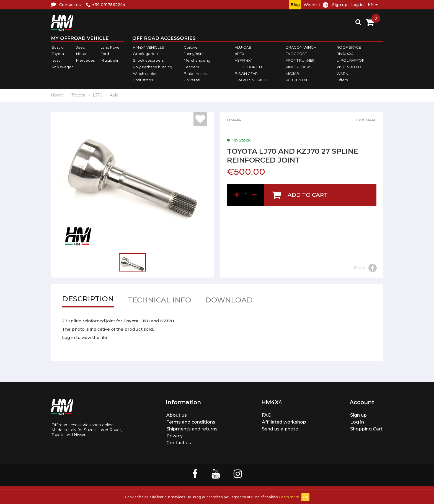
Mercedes (85, 60)
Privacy (175, 436)
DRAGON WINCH (301, 47)
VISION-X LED (349, 67)
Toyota (58, 54)
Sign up (340, 5)
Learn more (289, 497)
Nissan (82, 54)
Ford (105, 54)
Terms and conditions (191, 422)
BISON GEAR (246, 74)
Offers (342, 80)
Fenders (191, 67)
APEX (240, 54)
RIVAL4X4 (345, 54)
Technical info (159, 301)
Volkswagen (63, 67)
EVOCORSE (296, 54)
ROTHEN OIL (297, 80)
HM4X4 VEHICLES (148, 47)
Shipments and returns (192, 429)
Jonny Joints (195, 54)
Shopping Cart (366, 429)
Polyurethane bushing (153, 67)
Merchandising (197, 60)
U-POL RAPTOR (351, 60)
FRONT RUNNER (300, 60)
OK (305, 497)
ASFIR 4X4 (244, 60)
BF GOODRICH (248, 67)
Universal (192, 80)
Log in (357, 5)
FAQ (267, 415)
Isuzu (56, 60)
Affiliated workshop (284, 422)
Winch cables (145, 74)
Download (229, 301)
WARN (342, 74)
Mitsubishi (109, 60)
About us (177, 415)
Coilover (191, 47)
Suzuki (58, 47)
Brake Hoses (195, 74)
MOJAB (292, 74)
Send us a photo (280, 429)
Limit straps (143, 80)
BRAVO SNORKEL (251, 80)
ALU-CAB (243, 47)
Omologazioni (146, 54)
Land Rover (111, 47)
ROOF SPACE (349, 47)
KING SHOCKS (299, 67)
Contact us (179, 443)
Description (88, 300)
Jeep (81, 47)
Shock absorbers (148, 60)
